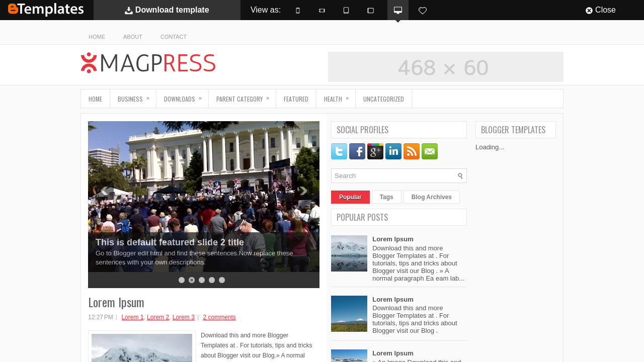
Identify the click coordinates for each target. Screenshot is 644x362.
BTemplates (46, 10)
